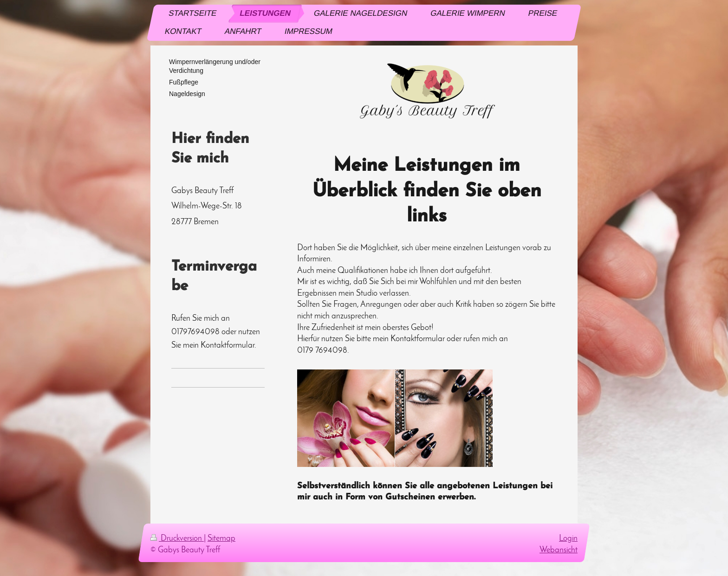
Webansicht (559, 550)
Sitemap (221, 539)
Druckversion (177, 539)
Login (568, 539)
